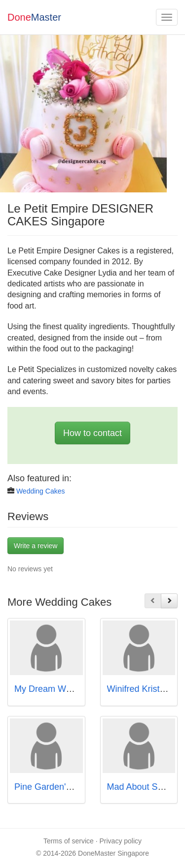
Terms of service (69, 841)
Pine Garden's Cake (54, 787)
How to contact (92, 433)
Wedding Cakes (41, 491)
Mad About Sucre (141, 787)
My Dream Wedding (54, 689)
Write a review (36, 546)
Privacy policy (121, 841)
